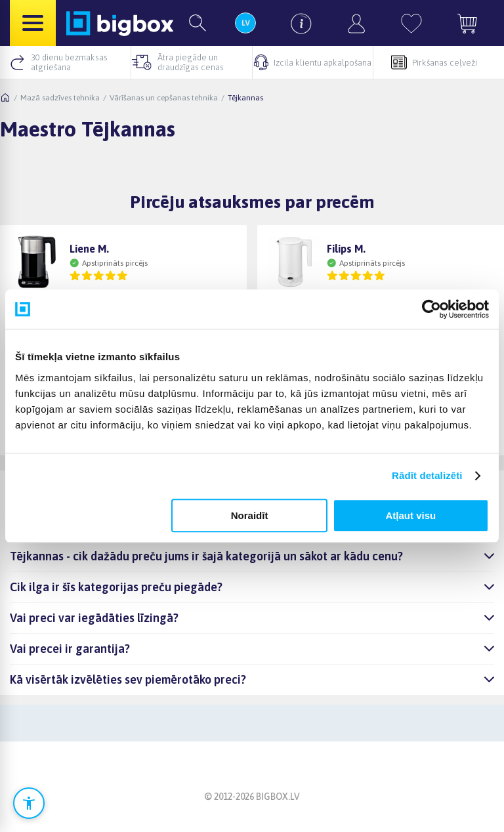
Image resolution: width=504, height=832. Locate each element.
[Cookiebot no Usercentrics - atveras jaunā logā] (431, 309)
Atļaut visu (411, 515)
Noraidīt (250, 515)
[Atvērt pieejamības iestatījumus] (29, 803)
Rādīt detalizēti (427, 475)
